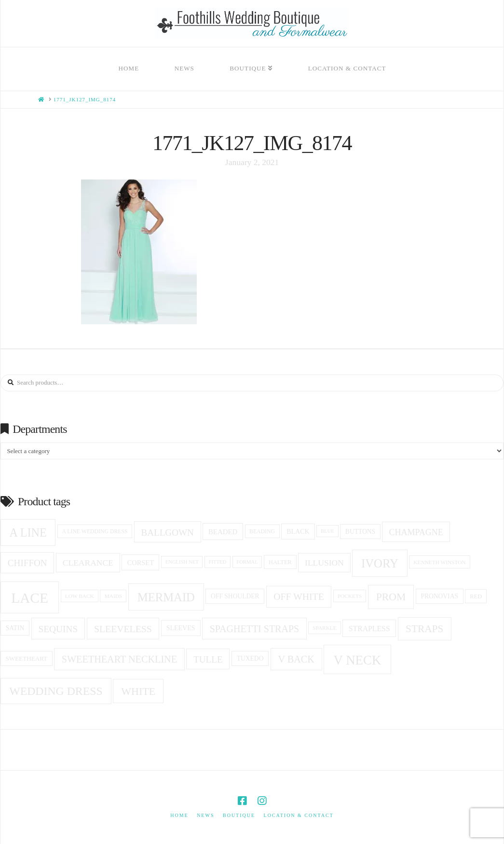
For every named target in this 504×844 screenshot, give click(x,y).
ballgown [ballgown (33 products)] (167, 533)
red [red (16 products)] (476, 596)
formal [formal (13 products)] (247, 562)
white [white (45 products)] (138, 691)
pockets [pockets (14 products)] (350, 596)
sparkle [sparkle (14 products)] (324, 628)
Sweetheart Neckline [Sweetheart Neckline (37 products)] (119, 659)
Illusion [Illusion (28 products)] (324, 563)
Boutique (239, 815)
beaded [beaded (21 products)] (223, 532)
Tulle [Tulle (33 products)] (208, 659)
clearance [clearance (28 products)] (88, 563)
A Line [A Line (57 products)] (28, 533)
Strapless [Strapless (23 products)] (369, 629)
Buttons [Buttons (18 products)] (360, 532)
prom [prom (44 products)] (391, 597)
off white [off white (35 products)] (299, 596)
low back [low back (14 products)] (80, 596)
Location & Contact (299, 815)
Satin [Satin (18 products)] (15, 628)
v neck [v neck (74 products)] (358, 660)
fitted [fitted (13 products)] (218, 562)
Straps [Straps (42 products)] (424, 629)
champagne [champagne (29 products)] (416, 532)
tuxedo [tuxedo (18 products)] (250, 658)
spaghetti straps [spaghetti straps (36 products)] (254, 629)
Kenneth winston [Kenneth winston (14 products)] (439, 562)
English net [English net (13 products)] (182, 562)
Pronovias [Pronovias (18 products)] (439, 596)
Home (179, 815)
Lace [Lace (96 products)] (30, 598)
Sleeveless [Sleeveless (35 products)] (123, 629)
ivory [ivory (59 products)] (380, 563)
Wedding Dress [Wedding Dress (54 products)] (56, 691)
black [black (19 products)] (298, 532)
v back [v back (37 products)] (296, 659)
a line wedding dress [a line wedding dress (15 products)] (95, 532)
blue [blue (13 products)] (327, 531)
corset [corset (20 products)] (141, 563)
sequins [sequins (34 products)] (58, 629)
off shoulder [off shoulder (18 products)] (235, 596)
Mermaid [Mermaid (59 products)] (166, 597)
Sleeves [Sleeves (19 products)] (181, 628)
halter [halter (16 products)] (280, 562)
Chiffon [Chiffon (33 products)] (27, 563)
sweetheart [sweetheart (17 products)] (27, 658)
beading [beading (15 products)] (262, 532)
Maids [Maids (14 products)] (114, 596)
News (205, 815)
